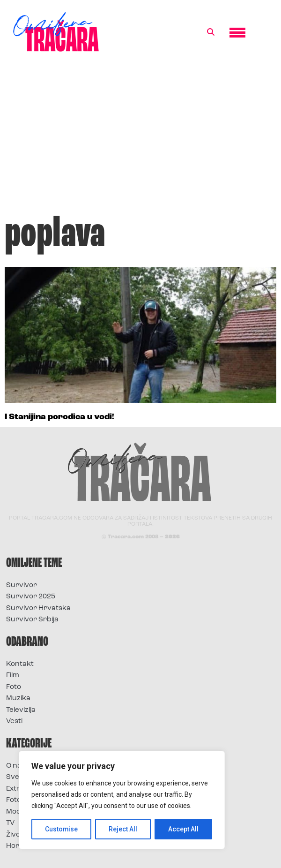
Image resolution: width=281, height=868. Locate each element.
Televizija (21, 710)
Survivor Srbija (32, 620)
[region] (122, 800)
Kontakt (20, 664)
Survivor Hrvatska (38, 608)
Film (13, 676)
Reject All (123, 829)
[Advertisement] (140, 138)
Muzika (18, 698)
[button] (211, 32)
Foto (14, 687)
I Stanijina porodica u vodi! (59, 417)
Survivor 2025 (31, 597)
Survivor (22, 585)
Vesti (14, 721)
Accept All (183, 829)
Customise (62, 829)
